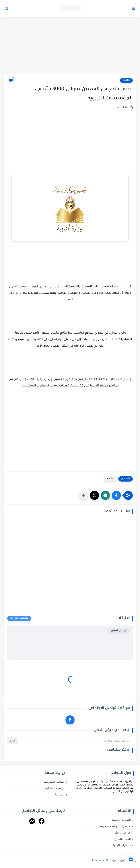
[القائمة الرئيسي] (134, 8)
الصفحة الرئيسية (121, 820)
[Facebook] (42, 822)
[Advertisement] (70, 46)
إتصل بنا (60, 795)
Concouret (99, 861)
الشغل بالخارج (122, 839)
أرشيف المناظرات (54, 788)
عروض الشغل (123, 833)
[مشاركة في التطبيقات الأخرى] (83, 495)
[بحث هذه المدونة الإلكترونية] (75, 741)
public (126, 80)
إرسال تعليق (118, 631)
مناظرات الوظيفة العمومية (115, 826)
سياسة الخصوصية (54, 782)
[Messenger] (32, 822)
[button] (116, 495)
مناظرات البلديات (121, 845)
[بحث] (6, 8)
